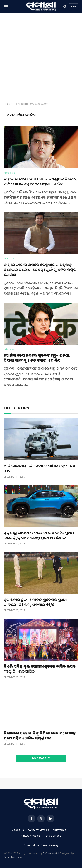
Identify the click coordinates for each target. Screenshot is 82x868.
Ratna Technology (14, 857)
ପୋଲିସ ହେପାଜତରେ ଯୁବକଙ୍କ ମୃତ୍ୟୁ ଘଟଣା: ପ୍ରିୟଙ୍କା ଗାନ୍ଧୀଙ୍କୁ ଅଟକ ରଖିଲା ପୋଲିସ (37, 358)
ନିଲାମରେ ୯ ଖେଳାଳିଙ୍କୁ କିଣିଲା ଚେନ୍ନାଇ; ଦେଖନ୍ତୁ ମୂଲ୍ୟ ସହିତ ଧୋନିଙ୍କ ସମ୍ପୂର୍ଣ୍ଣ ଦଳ (40, 736)
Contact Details (38, 830)
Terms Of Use (52, 836)
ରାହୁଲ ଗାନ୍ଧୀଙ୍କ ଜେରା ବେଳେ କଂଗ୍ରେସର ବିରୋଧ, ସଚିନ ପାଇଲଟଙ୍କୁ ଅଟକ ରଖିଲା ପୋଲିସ (41, 181)
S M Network (50, 853)
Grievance (59, 830)
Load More (41, 758)
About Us (18, 830)
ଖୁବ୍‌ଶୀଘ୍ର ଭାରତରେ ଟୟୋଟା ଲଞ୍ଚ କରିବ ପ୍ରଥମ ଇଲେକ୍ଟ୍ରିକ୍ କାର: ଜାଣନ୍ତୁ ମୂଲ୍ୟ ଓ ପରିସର (39, 535)
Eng (74, 7)
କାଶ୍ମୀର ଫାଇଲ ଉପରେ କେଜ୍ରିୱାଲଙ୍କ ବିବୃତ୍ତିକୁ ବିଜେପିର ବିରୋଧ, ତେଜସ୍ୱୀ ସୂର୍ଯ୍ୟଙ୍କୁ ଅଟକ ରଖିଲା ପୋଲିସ (41, 270)
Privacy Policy (31, 836)
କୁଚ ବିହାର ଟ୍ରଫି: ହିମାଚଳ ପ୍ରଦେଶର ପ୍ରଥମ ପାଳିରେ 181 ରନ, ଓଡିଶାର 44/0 (35, 602)
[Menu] (6, 7)
